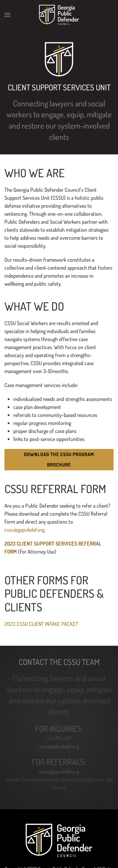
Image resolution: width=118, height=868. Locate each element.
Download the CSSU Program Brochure (59, 459)
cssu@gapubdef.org (24, 530)
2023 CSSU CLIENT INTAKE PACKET (41, 624)
